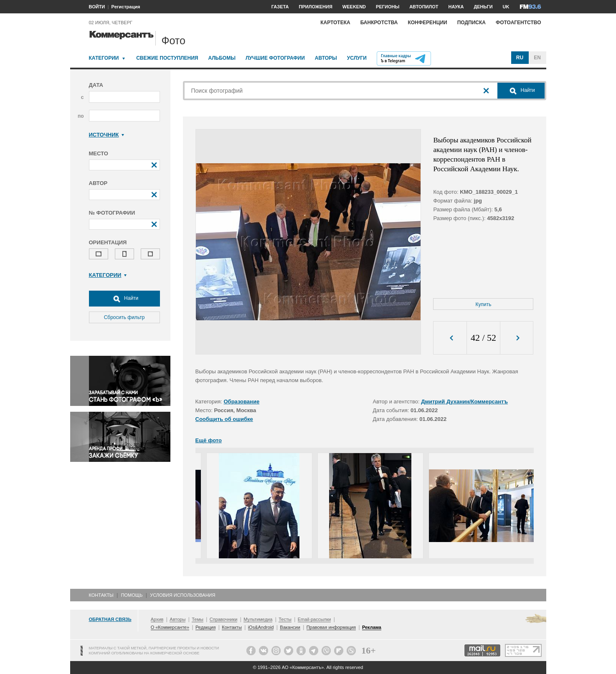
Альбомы (222, 58)
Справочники (224, 619)
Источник (107, 135)
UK (506, 7)
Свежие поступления (167, 58)
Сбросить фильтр (124, 317)
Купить (484, 304)
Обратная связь (110, 619)
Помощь (132, 595)
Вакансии (290, 627)
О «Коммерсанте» (170, 627)
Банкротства (379, 23)
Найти (124, 299)
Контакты (101, 595)
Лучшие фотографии (275, 58)
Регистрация (126, 7)
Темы (198, 619)
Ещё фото (209, 440)
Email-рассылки (314, 619)
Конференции (427, 23)
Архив (157, 619)
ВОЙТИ (97, 7)
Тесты (285, 619)
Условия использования (183, 595)
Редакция (205, 627)
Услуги (357, 58)
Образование (242, 402)
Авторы (326, 58)
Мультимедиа (258, 619)
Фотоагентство (518, 23)
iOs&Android (261, 627)
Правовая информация (331, 627)
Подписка (472, 23)
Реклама (372, 627)
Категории (104, 58)
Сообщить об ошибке (224, 419)
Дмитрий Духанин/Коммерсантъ (464, 402)
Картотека (335, 23)
